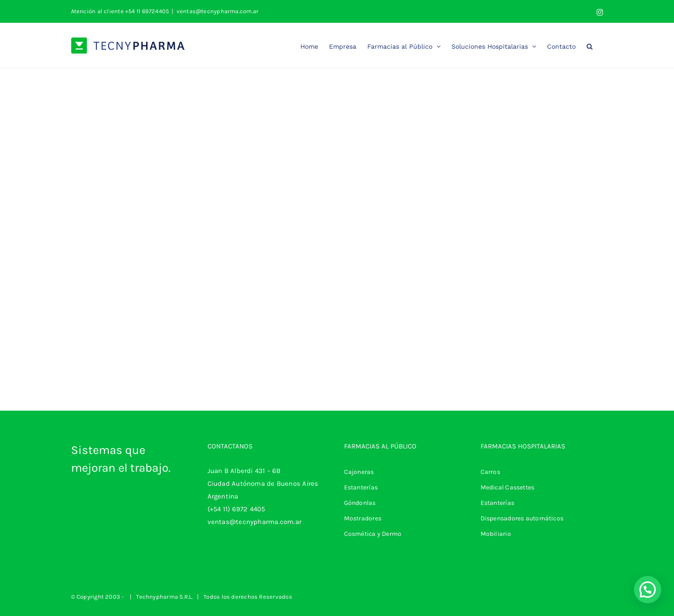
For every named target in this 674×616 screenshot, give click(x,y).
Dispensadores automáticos (522, 518)
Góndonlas (360, 503)
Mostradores (363, 518)
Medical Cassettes (508, 487)
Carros (490, 472)
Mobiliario (496, 534)
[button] (590, 46)
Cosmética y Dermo (373, 534)
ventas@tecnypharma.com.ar (218, 11)
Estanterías (361, 487)
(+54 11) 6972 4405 (236, 509)
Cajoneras (359, 472)
